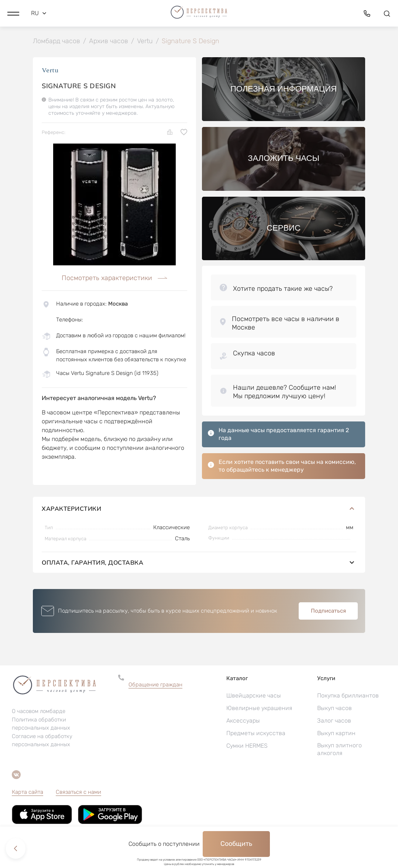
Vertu (50, 71)
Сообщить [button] (236, 844)
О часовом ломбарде (39, 712)
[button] (13, 13)
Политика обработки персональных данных (41, 724)
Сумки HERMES (247, 746)
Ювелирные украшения (259, 709)
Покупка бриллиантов (348, 696)
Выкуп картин (336, 734)
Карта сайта (28, 793)
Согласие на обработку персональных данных (42, 741)
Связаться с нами (78, 793)
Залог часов (334, 721)
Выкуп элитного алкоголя (339, 750)
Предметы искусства (256, 734)
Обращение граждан (155, 685)
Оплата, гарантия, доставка (199, 563)
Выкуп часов (334, 709)
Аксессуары (243, 721)
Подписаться (328, 612)
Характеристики (199, 509)
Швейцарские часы (254, 696)
